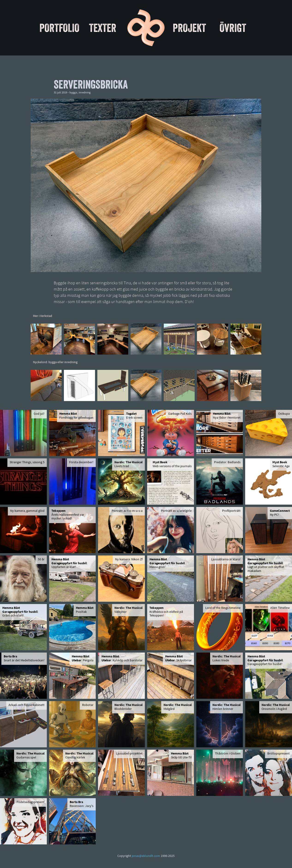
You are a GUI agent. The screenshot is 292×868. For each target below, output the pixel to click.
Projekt (189, 28)
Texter (103, 28)
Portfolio (59, 28)
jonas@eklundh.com (146, 856)
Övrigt (233, 28)
